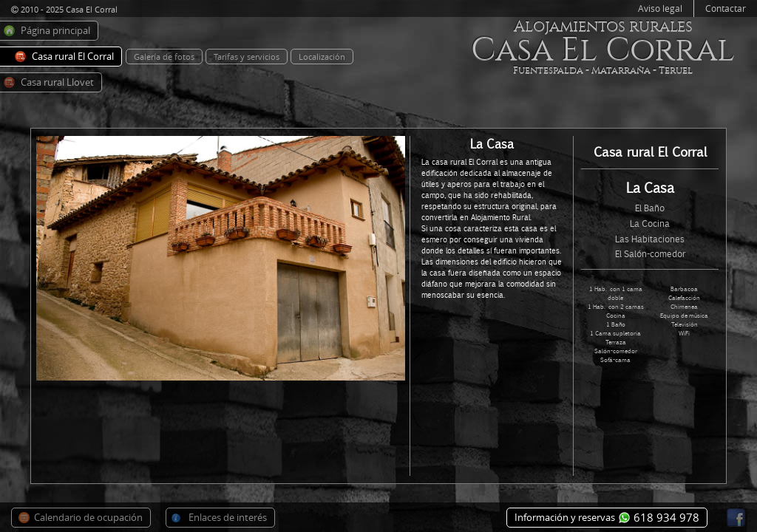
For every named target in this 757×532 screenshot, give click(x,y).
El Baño (650, 208)
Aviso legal (660, 8)
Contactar (726, 8)
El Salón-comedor (650, 254)
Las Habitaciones (650, 239)
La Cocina (650, 224)
